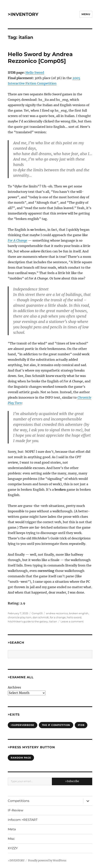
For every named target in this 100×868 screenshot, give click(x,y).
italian (53, 621)
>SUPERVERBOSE (22, 725)
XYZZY (13, 848)
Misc (11, 839)
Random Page (21, 758)
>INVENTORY (23, 14)
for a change (58, 617)
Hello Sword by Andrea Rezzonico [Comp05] (40, 58)
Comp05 (37, 613)
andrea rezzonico (57, 613)
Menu (86, 14)
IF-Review (16, 810)
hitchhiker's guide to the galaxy (28, 621)
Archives (14, 687)
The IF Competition (56, 725)
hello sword (74, 617)
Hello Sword (35, 73)
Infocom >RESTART (23, 820)
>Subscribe (72, 781)
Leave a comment (72, 621)
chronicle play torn (20, 617)
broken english (79, 613)
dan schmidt (41, 617)
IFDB (81, 725)
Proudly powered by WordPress (47, 861)
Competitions (19, 801)
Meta (12, 829)
